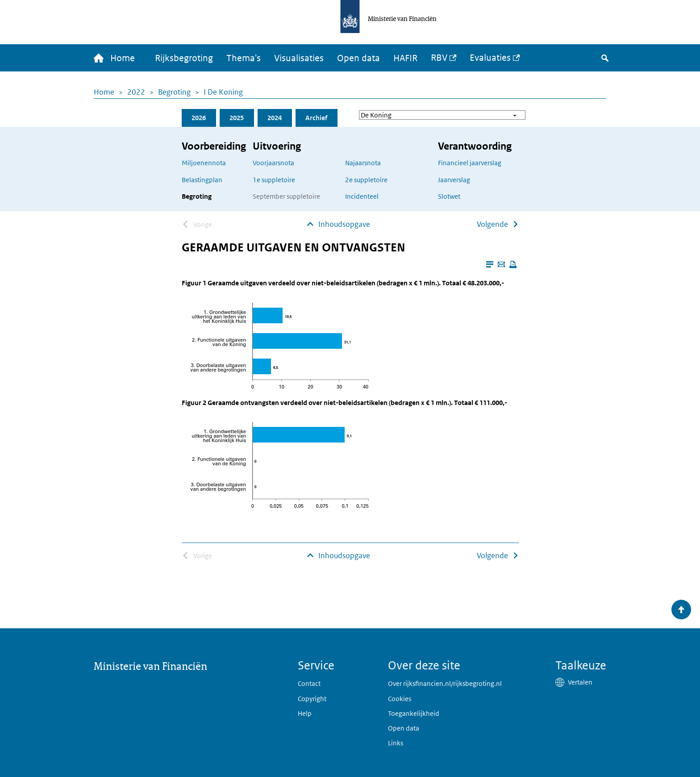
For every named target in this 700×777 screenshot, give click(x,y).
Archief (316, 118)
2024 (275, 118)
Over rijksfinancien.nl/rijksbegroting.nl (445, 683)
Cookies (400, 699)
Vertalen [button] (580, 682)
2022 (136, 92)
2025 (237, 118)
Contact (309, 683)
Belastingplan (202, 180)
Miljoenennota (204, 163)
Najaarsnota (363, 163)
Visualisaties (299, 58)
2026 (199, 118)
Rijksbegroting (184, 58)
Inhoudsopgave (344, 224)
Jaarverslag (454, 180)
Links (396, 743)
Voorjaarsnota (273, 163)
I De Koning (223, 92)
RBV (439, 58)
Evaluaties (490, 58)
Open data (358, 58)
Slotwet (449, 196)
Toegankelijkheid (414, 713)
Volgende (492, 224)
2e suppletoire (366, 180)
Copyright (312, 699)
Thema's (244, 58)
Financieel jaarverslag (470, 163)
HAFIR (405, 58)
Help (305, 713)
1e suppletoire (274, 180)
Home (104, 92)
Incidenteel (362, 196)
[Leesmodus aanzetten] (490, 264)
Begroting (174, 92)
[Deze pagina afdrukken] (513, 264)
